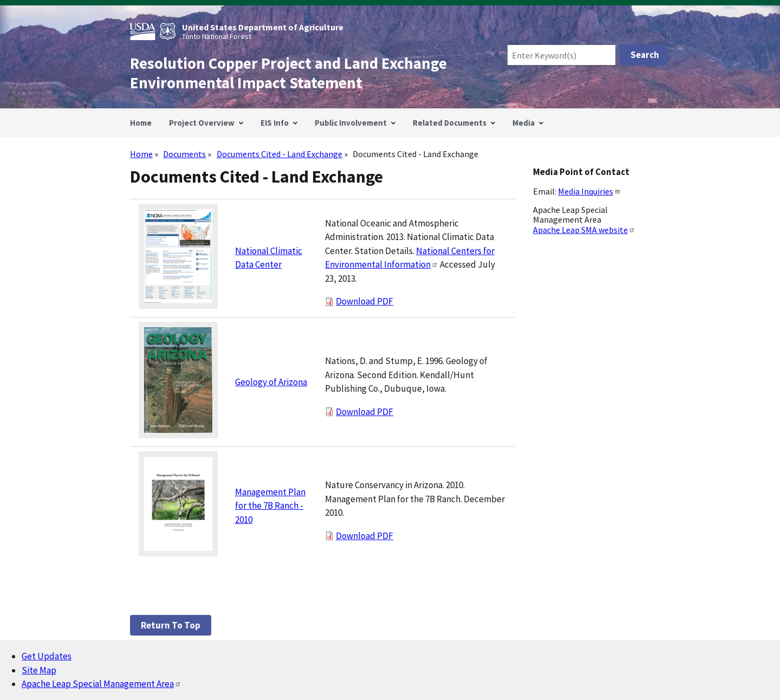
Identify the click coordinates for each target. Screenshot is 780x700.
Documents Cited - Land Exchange (279, 154)
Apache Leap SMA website (584, 230)
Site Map (39, 670)
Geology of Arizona (271, 382)
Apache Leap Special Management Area (102, 684)
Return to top (171, 625)
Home (141, 154)
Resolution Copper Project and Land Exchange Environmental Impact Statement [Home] (288, 73)
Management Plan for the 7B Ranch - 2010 (270, 506)
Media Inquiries (589, 191)
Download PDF (365, 301)
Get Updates (47, 656)
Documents (184, 154)
